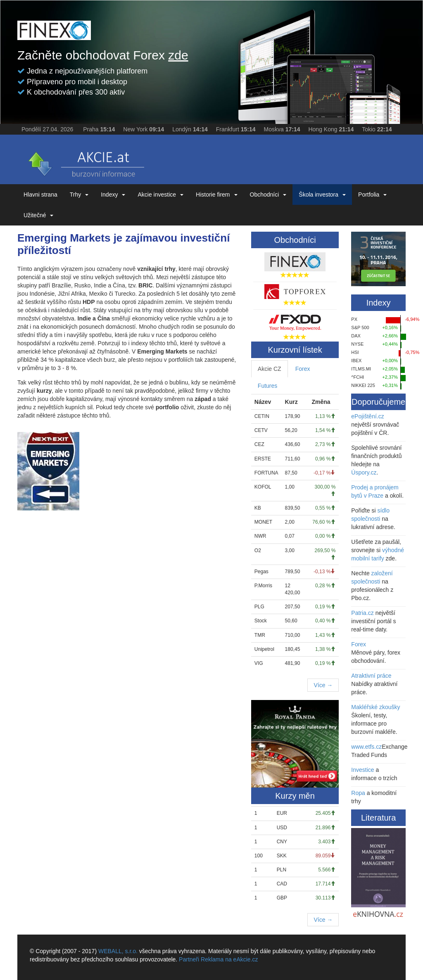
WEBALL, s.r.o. (118, 951)
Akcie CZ (270, 369)
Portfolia (372, 195)
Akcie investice (160, 195)
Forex (303, 369)
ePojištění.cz (367, 416)
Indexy (113, 195)
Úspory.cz (364, 472)
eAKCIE (86, 161)
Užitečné (38, 215)
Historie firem (216, 195)
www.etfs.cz (366, 747)
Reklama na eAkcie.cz (229, 959)
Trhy (79, 195)
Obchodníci (268, 195)
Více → (323, 685)
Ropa (358, 793)
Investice (362, 770)
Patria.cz (362, 613)
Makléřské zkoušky (375, 707)
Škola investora (322, 195)
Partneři (189, 959)
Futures (267, 386)
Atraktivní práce (371, 676)
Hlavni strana (40, 195)
